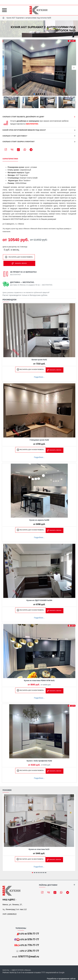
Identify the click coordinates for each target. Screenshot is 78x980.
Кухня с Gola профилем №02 (39, 761)
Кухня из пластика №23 (39, 849)
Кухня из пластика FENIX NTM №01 (39, 680)
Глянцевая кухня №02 (39, 440)
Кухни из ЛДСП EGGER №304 (39, 600)
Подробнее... (39, 377)
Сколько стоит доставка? (15, 136)
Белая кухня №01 (39, 360)
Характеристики (10, 159)
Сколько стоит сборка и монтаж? (19, 142)
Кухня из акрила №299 (39, 520)
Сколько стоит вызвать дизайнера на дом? (23, 117)
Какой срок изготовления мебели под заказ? (24, 130)
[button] (5, 68)
